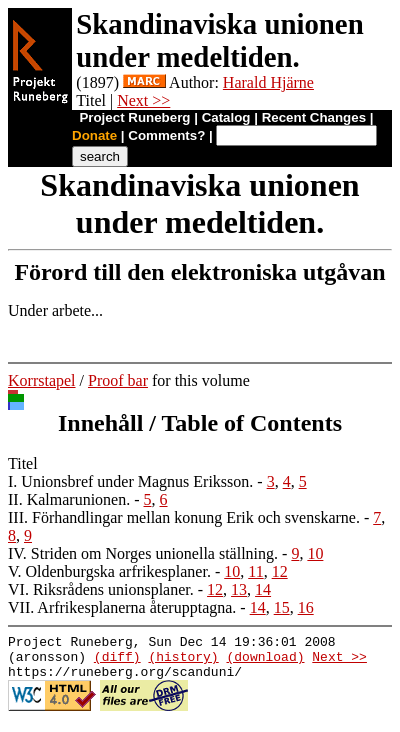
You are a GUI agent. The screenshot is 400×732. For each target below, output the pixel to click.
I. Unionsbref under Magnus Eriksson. (130, 481)
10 (315, 553)
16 (306, 607)
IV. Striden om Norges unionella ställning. (143, 553)
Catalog (226, 117)
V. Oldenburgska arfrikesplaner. (109, 571)
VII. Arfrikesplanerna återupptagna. (122, 607)
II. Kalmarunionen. (69, 499)
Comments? (166, 135)
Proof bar (118, 380)
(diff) (117, 662)
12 (280, 571)
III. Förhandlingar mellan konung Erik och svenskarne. (184, 517)
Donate (94, 135)
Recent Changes (314, 117)
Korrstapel (42, 380)
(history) (183, 662)
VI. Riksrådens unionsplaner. (101, 589)
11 (255, 571)
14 (263, 589)
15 (282, 607)
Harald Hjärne (268, 82)
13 (239, 589)
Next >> (143, 100)
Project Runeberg (134, 117)
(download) (265, 662)
